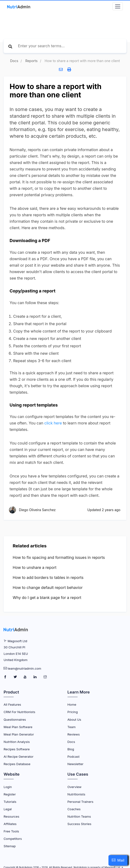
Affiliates (10, 824)
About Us (74, 720)
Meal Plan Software (18, 727)
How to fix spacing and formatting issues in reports (59, 557)
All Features (12, 704)
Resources (11, 816)
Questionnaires (15, 720)
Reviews (74, 734)
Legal (8, 809)
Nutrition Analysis (17, 742)
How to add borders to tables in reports (48, 577)
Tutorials (10, 802)
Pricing (73, 712)
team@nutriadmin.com (24, 668)
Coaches (74, 809)
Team (72, 727)
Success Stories (79, 824)
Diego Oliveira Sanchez (37, 510)
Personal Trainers (80, 802)
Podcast (74, 757)
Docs (14, 61)
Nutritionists (76, 794)
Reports (31, 61)
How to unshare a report (35, 567)
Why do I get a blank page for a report (47, 598)
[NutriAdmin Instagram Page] (45, 677)
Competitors (13, 839)
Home (72, 704)
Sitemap (10, 846)
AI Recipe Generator (19, 757)
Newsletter (76, 764)
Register (10, 794)
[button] (118, 860)
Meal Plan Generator (19, 734)
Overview (75, 787)
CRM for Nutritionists (19, 712)
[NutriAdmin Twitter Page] (16, 677)
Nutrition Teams (79, 816)
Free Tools (11, 831)
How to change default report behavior (48, 587)
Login (8, 787)
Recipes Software (17, 749)
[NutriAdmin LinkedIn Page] (36, 677)
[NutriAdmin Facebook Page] (6, 677)
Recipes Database (17, 764)
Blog (71, 749)
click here (53, 423)
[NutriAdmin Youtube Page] (25, 677)
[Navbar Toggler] (118, 6)
